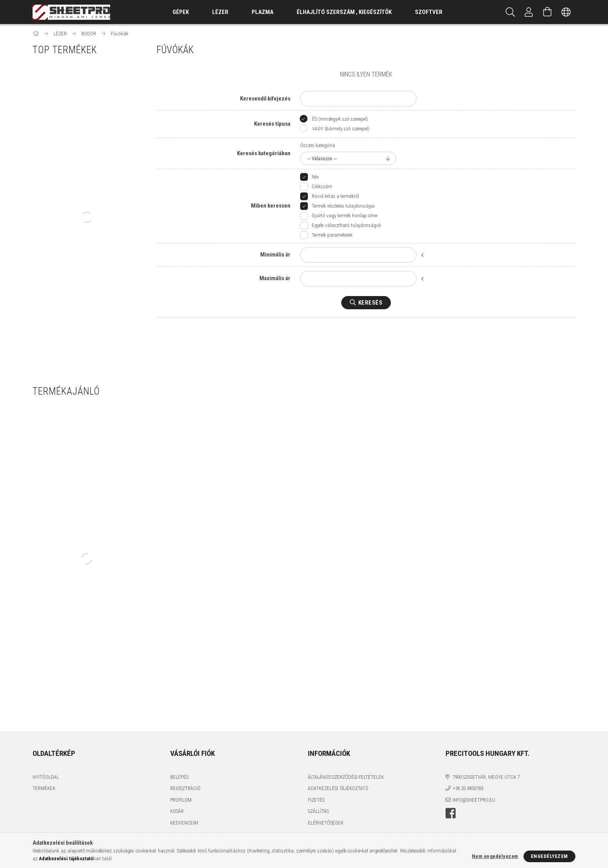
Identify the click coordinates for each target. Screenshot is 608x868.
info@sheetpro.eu (474, 800)
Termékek (44, 788)
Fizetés (316, 800)
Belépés (179, 777)
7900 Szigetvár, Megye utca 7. (487, 777)
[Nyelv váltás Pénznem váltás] (566, 12)
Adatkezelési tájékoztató (338, 788)
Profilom (181, 800)
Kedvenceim (184, 823)
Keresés (370, 303)
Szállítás (318, 811)
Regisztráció (185, 788)
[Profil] (529, 12)
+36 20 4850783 (468, 788)
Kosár (177, 811)
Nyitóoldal (46, 777)
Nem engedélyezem (495, 856)
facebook (451, 813)
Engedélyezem (549, 856)
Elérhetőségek (326, 823)
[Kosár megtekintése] (548, 12)
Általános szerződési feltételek (346, 777)
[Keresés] (510, 12)
